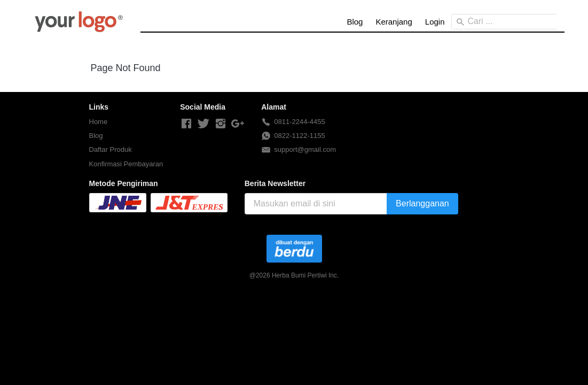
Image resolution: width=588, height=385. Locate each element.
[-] (186, 124)
